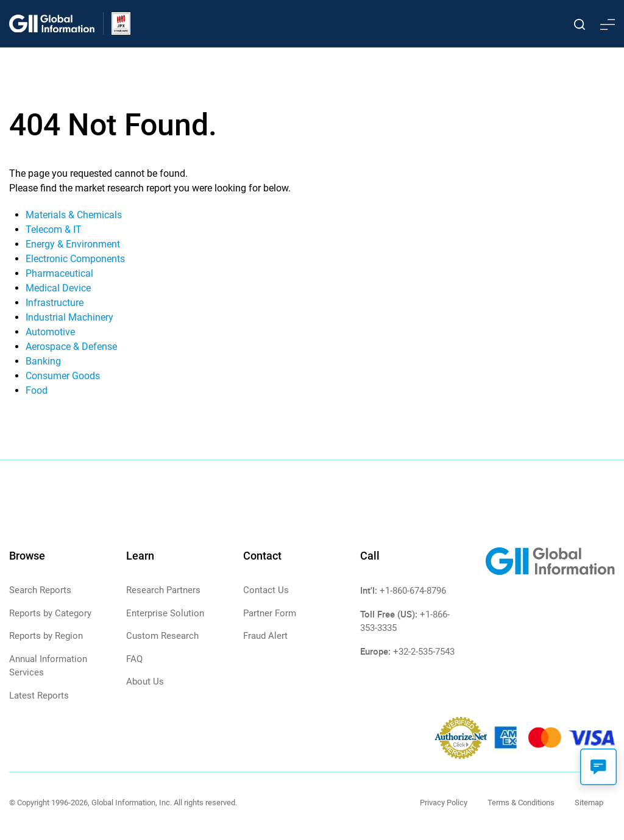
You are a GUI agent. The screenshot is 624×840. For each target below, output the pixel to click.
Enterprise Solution (165, 613)
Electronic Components (75, 259)
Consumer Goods (63, 376)
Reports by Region (46, 636)
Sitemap (589, 803)
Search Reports (40, 590)
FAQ (134, 659)
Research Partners (163, 590)
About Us (145, 682)
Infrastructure (55, 303)
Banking (43, 361)
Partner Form (270, 613)
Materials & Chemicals (74, 215)
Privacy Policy (444, 803)
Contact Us (266, 590)
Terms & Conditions (521, 803)
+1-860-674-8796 (413, 591)
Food (37, 390)
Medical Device (58, 288)
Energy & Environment (73, 244)
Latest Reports (39, 696)
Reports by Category (50, 613)
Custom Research (162, 636)
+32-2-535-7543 (424, 652)
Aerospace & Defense (71, 347)
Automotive (50, 332)
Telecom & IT (54, 230)
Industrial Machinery (69, 317)
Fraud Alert (265, 636)
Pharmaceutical (59, 273)
